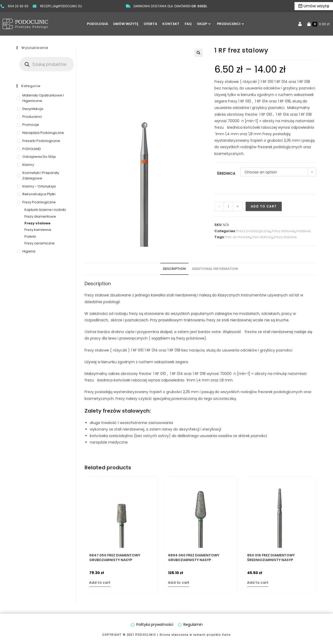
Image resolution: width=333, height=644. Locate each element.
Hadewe (304, 231)
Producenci (32, 117)
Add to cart (264, 206)
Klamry (28, 165)
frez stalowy (262, 237)
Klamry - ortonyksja (39, 186)
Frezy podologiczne (253, 231)
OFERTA (150, 24)
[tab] (174, 269)
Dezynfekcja (33, 109)
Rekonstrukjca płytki (39, 194)
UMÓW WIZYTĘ (126, 24)
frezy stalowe (286, 237)
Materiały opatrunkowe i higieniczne (43, 98)
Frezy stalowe (283, 231)
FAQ (188, 24)
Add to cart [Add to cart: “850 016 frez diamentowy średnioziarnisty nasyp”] (258, 583)
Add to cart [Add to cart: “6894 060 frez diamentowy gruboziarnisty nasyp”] (179, 583)
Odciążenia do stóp (39, 157)
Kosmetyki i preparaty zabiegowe (41, 175)
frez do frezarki (238, 237)
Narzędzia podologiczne (43, 133)
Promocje (31, 125)
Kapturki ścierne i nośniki (45, 210)
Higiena (29, 251)
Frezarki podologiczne (41, 141)
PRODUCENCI (230, 24)
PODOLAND (32, 149)
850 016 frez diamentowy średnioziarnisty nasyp (271, 558)
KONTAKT (171, 24)
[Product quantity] (228, 206)
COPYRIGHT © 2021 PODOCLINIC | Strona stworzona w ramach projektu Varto (166, 635)
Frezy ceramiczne (40, 243)
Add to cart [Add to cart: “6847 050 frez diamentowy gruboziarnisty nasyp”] (100, 583)
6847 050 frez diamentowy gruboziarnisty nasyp (115, 558)
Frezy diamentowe (40, 216)
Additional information (215, 269)
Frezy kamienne (38, 230)
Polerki (30, 236)
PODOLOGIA (97, 24)
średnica (226, 173)
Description (174, 269)
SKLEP (204, 24)
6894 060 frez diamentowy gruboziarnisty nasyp (194, 558)
